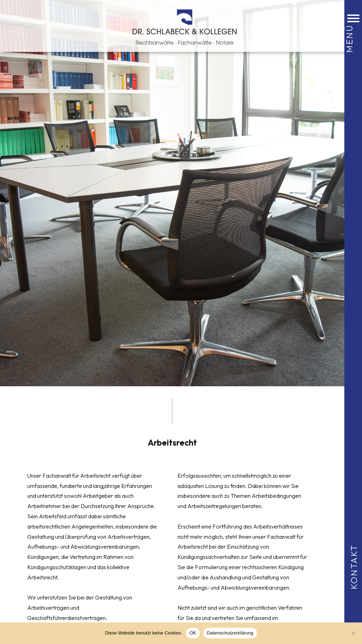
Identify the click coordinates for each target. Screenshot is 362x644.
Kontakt (354, 567)
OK (193, 633)
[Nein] (353, 633)
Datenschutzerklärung (230, 633)
